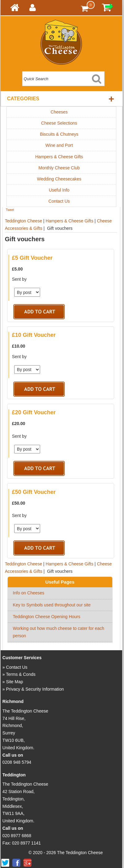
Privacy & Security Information (35, 689)
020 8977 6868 (17, 836)
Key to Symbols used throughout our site (52, 605)
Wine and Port (59, 145)
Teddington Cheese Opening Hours (47, 617)
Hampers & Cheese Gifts (59, 157)
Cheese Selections (59, 123)
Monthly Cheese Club (59, 168)
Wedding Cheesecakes (59, 179)
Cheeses (59, 112)
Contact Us (59, 201)
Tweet (10, 210)
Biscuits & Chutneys (59, 134)
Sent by (19, 279)
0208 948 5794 (17, 762)
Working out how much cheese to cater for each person (59, 632)
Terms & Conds (21, 674)
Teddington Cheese (24, 221)
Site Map (15, 682)
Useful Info (59, 190)
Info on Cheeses (29, 593)
